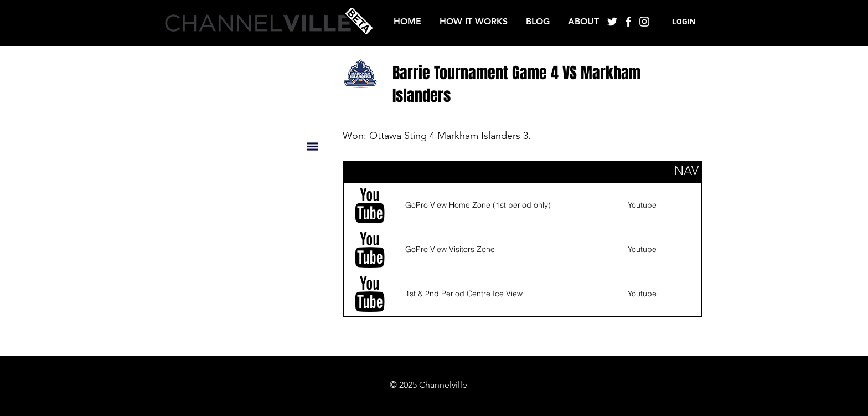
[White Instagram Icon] (644, 22)
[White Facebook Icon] (628, 22)
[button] (684, 22)
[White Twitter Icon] (612, 22)
